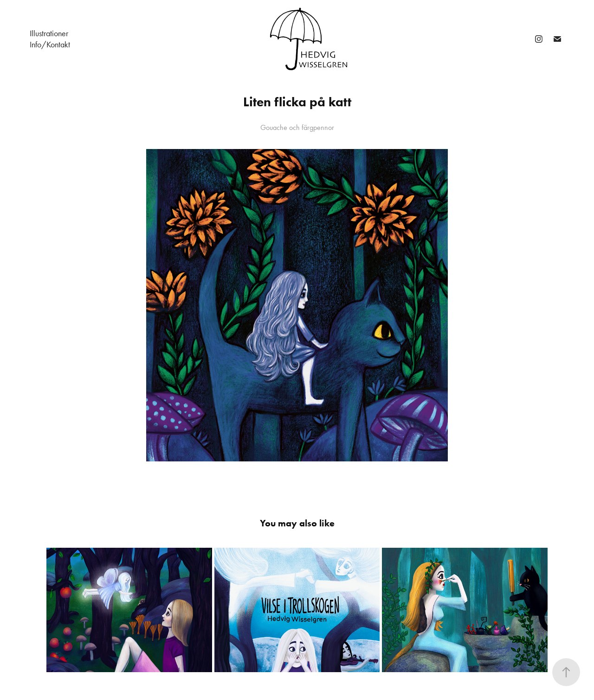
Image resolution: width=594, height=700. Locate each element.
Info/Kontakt (50, 45)
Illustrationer (49, 33)
